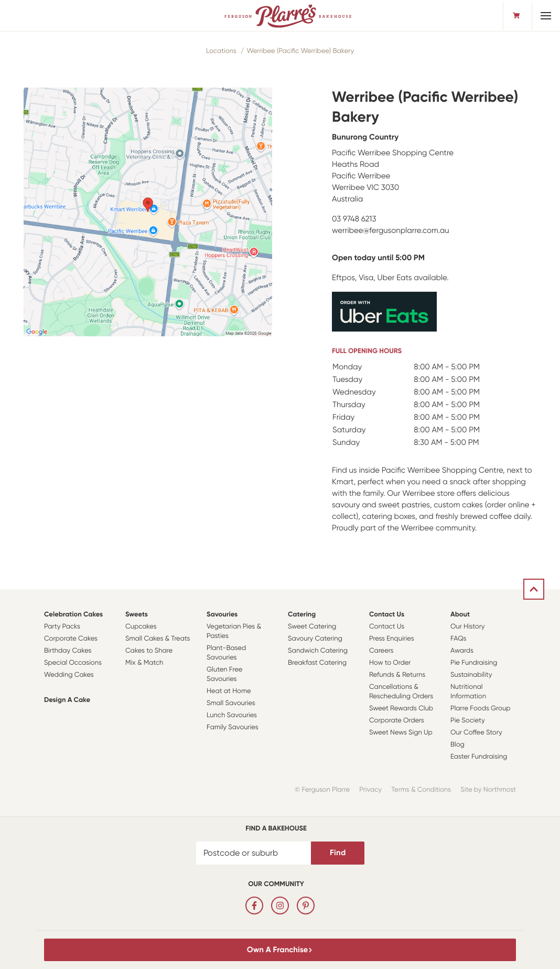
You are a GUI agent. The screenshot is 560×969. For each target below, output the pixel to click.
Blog (457, 745)
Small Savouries (231, 703)
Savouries (222, 615)
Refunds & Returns (397, 675)
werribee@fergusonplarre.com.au (391, 230)
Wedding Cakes (69, 675)
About (460, 615)
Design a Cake (67, 700)
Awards (462, 651)
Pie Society (468, 721)
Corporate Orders (397, 721)
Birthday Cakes (68, 651)
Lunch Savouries (232, 715)
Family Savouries (233, 727)
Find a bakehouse (276, 829)
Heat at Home (229, 691)
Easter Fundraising (479, 757)
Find (338, 853)
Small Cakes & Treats (158, 639)
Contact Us (387, 615)
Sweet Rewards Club (401, 709)
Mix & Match (144, 663)
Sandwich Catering (318, 651)
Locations (221, 51)
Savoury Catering (315, 639)
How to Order (390, 663)
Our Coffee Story (476, 733)
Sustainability (471, 675)
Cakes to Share (149, 651)
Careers (381, 651)
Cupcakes (141, 627)
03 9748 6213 (354, 219)
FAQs (459, 639)
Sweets (137, 615)
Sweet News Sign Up (401, 733)
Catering (302, 615)
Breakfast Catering (317, 663)
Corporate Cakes (71, 639)
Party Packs (62, 627)
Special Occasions (73, 663)
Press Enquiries (392, 639)
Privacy (370, 790)
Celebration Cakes (73, 615)
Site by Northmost (488, 790)
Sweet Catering (312, 627)
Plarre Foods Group (480, 709)
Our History (467, 627)
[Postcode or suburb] (254, 853)
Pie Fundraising (474, 663)
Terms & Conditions (421, 790)
